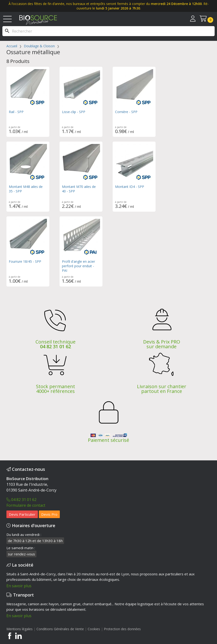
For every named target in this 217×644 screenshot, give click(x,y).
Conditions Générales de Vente (60, 629)
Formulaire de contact (26, 505)
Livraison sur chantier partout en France (162, 389)
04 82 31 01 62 (56, 346)
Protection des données (122, 629)
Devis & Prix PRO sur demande (162, 344)
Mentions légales (20, 629)
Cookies (94, 629)
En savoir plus (19, 586)
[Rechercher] (108, 31)
